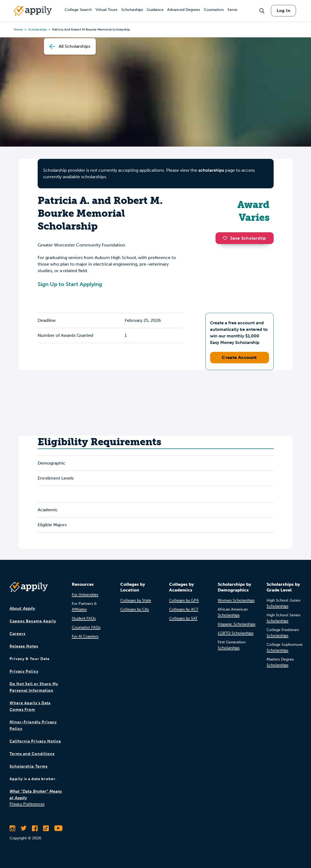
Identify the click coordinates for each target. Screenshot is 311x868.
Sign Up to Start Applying (70, 284)
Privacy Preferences (27, 804)
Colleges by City (135, 609)
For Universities (85, 595)
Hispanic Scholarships (237, 624)
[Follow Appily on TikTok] (46, 828)
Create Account (239, 357)
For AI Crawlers (85, 636)
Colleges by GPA (184, 600)
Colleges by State (136, 600)
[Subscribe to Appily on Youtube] (58, 828)
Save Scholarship (244, 238)
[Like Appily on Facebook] (35, 828)
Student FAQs (84, 618)
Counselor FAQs (86, 627)
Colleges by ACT (184, 609)
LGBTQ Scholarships (236, 633)
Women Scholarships (236, 600)
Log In (283, 11)
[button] (226, 238)
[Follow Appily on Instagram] (12, 828)
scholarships (211, 170)
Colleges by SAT (183, 618)
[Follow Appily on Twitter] (24, 828)
